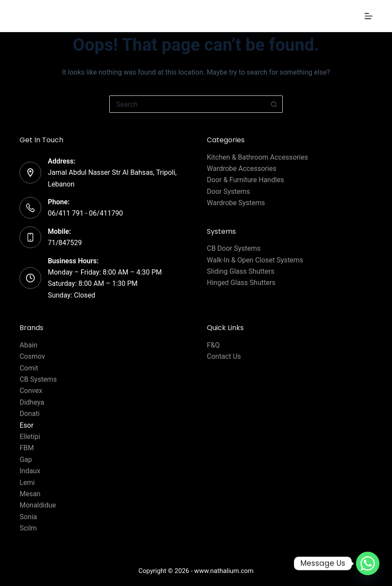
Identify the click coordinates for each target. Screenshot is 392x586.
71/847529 (65, 243)
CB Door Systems (234, 248)
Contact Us (224, 356)
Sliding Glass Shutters (241, 271)
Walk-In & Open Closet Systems (255, 260)
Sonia (28, 517)
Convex (31, 391)
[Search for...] (187, 104)
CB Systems (38, 379)
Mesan (30, 494)
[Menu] (369, 16)
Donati (29, 414)
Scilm (28, 528)
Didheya (32, 402)
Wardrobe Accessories (242, 169)
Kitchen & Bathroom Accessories (257, 157)
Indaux (30, 471)
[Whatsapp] (368, 563)
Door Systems (228, 192)
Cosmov (32, 356)
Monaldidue (38, 505)
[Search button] (274, 104)
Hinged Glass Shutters (241, 283)
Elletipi (30, 437)
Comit (29, 368)
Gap (26, 460)
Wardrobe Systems (236, 203)
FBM (27, 448)
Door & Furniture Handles (245, 180)
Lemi (27, 483)
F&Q (213, 345)
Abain (28, 345)
